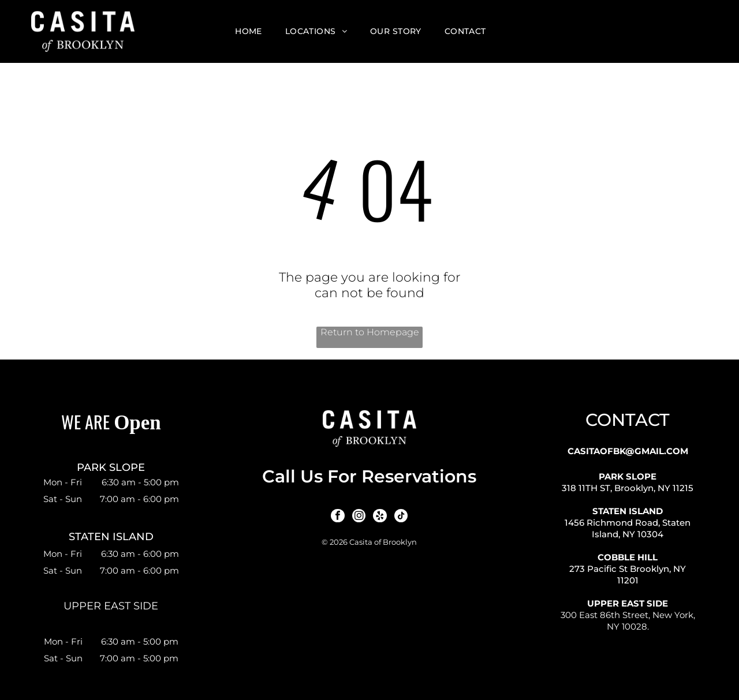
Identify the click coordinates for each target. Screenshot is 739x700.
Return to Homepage (370, 332)
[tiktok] (400, 517)
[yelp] (379, 517)
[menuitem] (249, 32)
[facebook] (339, 517)
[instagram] (359, 517)
